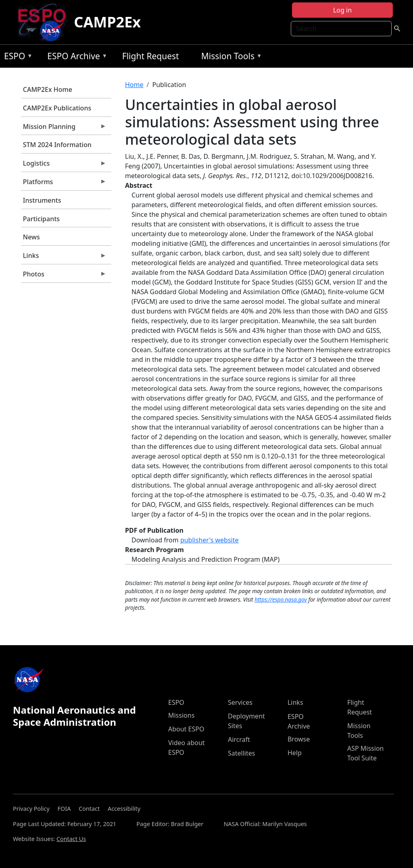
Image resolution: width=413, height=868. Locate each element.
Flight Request (151, 56)
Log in (342, 10)
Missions (181, 715)
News (31, 237)
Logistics (64, 165)
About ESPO (186, 729)
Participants (41, 219)
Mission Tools (230, 57)
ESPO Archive (75, 57)
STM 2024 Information (57, 145)
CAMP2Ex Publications (57, 108)
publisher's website (210, 540)
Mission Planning (64, 129)
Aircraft (239, 739)
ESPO (16, 57)
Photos (64, 276)
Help (295, 753)
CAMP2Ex (107, 22)
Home (134, 85)
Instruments (42, 200)
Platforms (64, 184)
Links (64, 257)
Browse (299, 739)
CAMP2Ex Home (48, 89)
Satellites (241, 753)
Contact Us (71, 839)
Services (240, 702)
